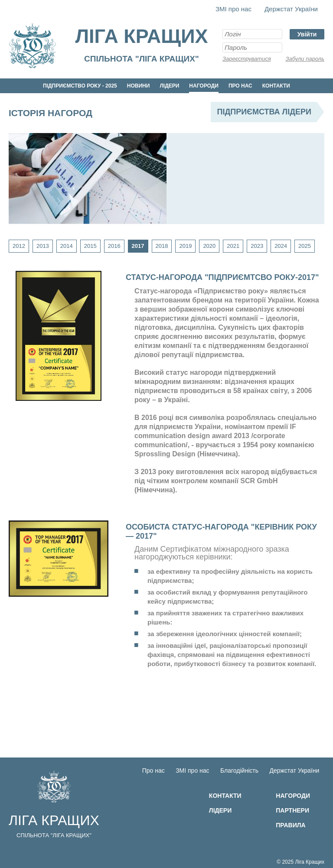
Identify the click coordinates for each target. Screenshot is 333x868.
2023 (257, 246)
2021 (233, 246)
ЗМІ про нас (233, 9)
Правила (291, 825)
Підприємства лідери (264, 112)
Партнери (292, 810)
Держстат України (291, 9)
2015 (90, 246)
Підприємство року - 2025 (80, 86)
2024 (281, 246)
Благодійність (239, 770)
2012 (19, 246)
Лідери (169, 86)
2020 (209, 246)
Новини (139, 86)
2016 (114, 246)
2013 (43, 246)
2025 (305, 246)
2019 (185, 246)
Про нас (240, 86)
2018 (162, 246)
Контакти (276, 86)
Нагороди (204, 86)
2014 (67, 246)
